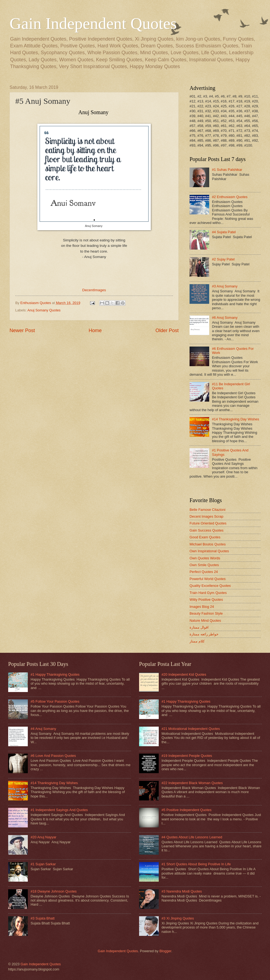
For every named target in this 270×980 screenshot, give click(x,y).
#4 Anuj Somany (43, 729)
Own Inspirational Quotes (209, 551)
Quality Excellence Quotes (210, 586)
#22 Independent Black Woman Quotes (192, 783)
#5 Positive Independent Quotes (186, 810)
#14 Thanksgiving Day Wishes (235, 419)
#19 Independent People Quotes (187, 756)
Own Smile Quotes (204, 565)
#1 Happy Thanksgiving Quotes (55, 674)
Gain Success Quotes (207, 530)
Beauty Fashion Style (206, 613)
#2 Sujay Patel (223, 259)
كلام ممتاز (197, 641)
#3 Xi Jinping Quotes (178, 918)
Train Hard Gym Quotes (208, 593)
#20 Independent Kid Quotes (184, 674)
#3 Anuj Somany (225, 286)
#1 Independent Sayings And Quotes (59, 810)
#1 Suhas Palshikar (227, 170)
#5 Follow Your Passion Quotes (55, 701)
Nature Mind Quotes (205, 621)
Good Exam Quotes (205, 537)
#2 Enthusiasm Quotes (230, 197)
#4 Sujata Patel (224, 232)
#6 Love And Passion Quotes (53, 756)
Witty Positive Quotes (206, 600)
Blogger (165, 951)
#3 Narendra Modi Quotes (182, 891)
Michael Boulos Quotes (208, 544)
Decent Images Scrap (206, 516)
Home (95, 330)
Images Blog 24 (202, 607)
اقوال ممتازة (199, 627)
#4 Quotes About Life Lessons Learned (192, 837)
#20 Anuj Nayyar (43, 837)
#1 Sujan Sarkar (43, 864)
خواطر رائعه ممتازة (204, 634)
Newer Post (22, 330)
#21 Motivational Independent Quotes (191, 729)
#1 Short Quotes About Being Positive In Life (196, 864)
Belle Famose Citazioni (208, 510)
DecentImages (94, 290)
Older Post (167, 330)
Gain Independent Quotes (93, 23)
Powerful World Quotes (208, 579)
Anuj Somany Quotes (44, 310)
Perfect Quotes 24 (204, 572)
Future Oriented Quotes (208, 523)
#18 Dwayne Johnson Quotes (54, 891)
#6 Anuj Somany (225, 318)
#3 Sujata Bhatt (43, 918)
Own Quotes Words (205, 558)
